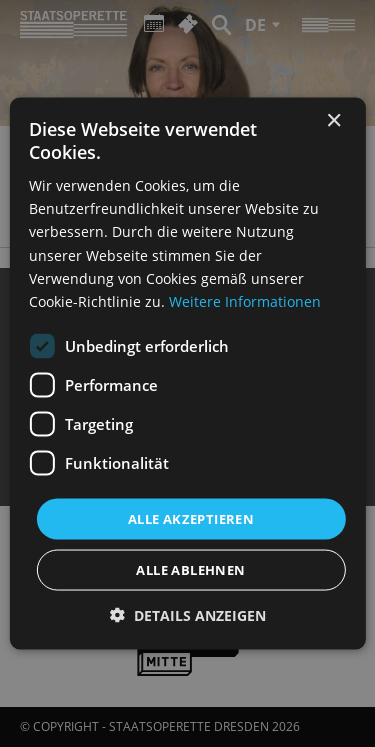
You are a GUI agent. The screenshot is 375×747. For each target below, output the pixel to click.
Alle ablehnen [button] (190, 570)
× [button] (333, 120)
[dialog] (187, 373)
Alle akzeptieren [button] (191, 518)
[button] (188, 615)
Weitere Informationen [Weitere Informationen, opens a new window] (245, 300)
